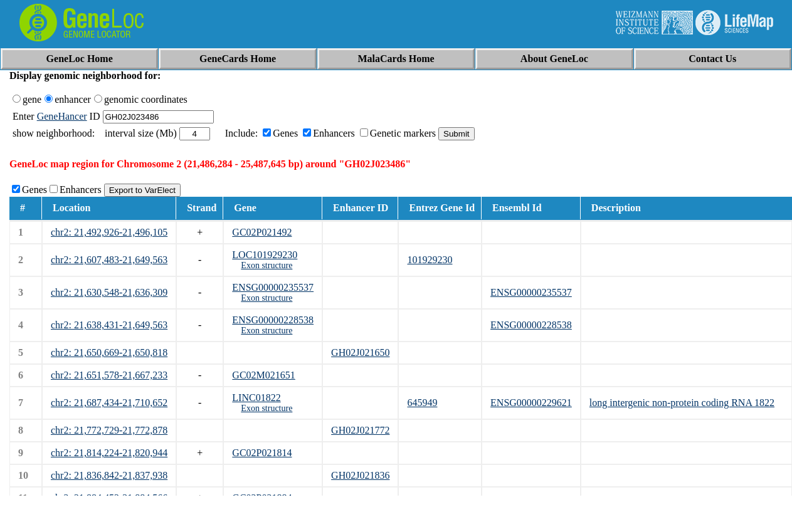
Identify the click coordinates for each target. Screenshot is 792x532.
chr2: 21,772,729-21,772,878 (109, 430)
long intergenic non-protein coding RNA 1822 (682, 403)
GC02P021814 (262, 453)
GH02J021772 (360, 430)
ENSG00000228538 (273, 320)
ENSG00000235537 (273, 287)
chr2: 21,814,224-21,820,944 (109, 453)
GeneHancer (62, 116)
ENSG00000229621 (531, 403)
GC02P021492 (262, 232)
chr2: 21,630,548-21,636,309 (109, 292)
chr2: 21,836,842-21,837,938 (109, 475)
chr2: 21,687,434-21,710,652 (109, 403)
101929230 (430, 260)
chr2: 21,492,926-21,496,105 (109, 232)
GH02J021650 (360, 352)
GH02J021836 (360, 475)
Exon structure (267, 265)
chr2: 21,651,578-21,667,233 (109, 375)
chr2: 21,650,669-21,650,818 (109, 352)
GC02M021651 (263, 375)
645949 (422, 403)
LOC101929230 (265, 255)
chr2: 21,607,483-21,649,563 (109, 260)
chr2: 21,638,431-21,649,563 (109, 325)
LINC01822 (256, 398)
